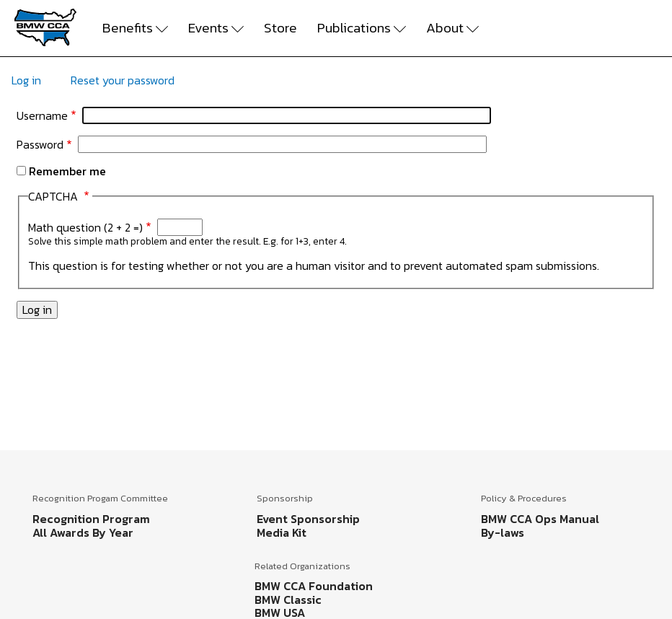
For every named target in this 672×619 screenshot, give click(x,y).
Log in (26, 80)
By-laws (503, 532)
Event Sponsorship (308, 519)
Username (42, 115)
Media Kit (282, 532)
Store (280, 28)
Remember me (67, 171)
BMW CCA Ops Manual (540, 519)
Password (40, 144)
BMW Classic (288, 600)
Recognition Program (91, 519)
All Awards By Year (83, 532)
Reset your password (123, 80)
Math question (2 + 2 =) (85, 227)
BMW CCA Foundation (314, 586)
